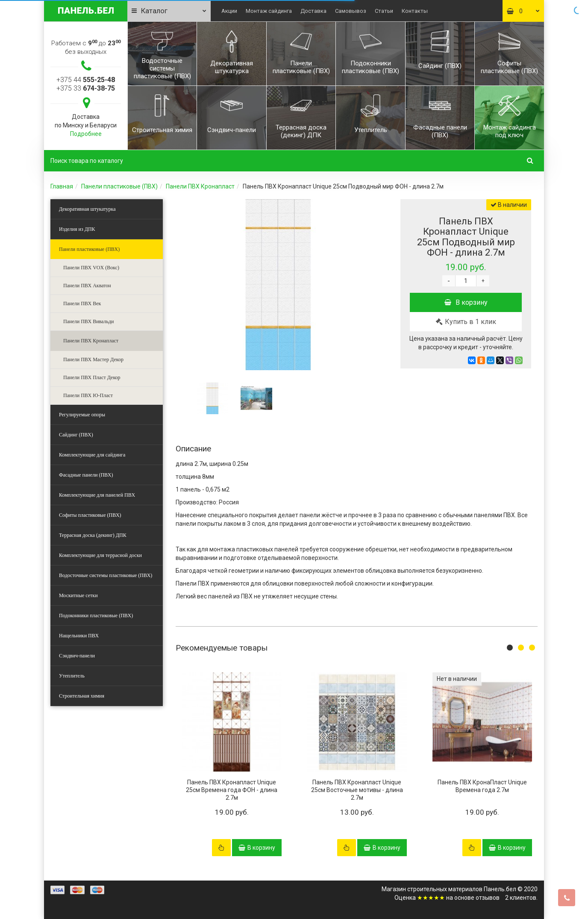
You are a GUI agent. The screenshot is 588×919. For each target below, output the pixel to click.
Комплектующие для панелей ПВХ (97, 495)
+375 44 (86, 80)
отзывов (488, 898)
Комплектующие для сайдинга (92, 455)
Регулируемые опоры (82, 415)
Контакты (415, 11)
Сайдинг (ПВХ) (76, 435)
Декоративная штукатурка (87, 209)
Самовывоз (351, 11)
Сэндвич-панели (77, 656)
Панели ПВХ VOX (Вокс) (91, 268)
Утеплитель (72, 676)
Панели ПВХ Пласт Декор (92, 377)
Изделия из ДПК (77, 229)
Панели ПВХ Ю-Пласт (88, 395)
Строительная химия (82, 696)
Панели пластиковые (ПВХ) (119, 186)
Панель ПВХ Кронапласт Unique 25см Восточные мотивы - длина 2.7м (357, 790)
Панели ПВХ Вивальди (89, 321)
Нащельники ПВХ (79, 636)
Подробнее (86, 134)
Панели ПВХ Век (82, 303)
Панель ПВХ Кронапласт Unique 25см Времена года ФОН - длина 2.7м (232, 790)
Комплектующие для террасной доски (100, 555)
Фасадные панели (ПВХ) (86, 475)
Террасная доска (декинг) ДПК (93, 535)
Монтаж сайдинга (269, 11)
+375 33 (86, 88)
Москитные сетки (78, 595)
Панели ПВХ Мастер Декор (93, 359)
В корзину (466, 302)
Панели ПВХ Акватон (87, 286)
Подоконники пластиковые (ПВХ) (96, 616)
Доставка (313, 11)
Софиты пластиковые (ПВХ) (90, 515)
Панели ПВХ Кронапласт (200, 186)
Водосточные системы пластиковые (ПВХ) (106, 575)
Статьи (384, 11)
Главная (62, 186)
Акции (229, 11)
